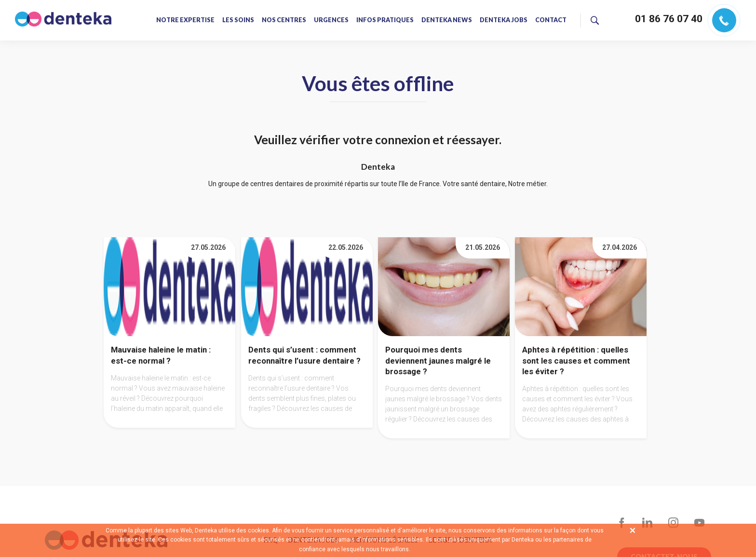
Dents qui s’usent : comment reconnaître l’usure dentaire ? (304, 355)
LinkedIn (648, 523)
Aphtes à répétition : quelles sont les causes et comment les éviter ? (576, 360)
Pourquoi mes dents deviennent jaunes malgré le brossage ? (438, 360)
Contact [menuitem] (550, 20)
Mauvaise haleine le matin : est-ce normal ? (161, 355)
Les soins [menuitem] (238, 20)
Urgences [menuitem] (331, 20)
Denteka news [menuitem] (446, 20)
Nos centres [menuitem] (284, 20)
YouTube (699, 523)
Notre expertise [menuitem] (185, 20)
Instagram (673, 523)
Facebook (622, 523)
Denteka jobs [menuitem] (503, 20)
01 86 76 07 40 (669, 19)
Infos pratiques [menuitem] (385, 20)
